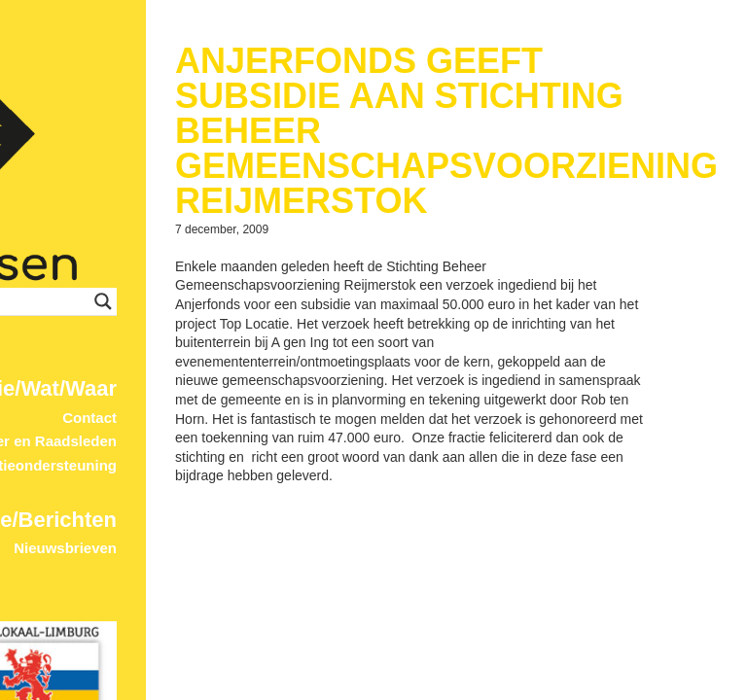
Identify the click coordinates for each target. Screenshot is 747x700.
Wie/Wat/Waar (113, 250)
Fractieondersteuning (108, 327)
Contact (156, 280)
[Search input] (201, 163)
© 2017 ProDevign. (142, 691)
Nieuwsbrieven (131, 410)
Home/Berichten (101, 381)
